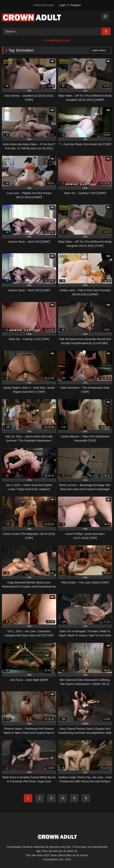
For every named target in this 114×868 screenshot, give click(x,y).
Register (76, 5)
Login (62, 5)
